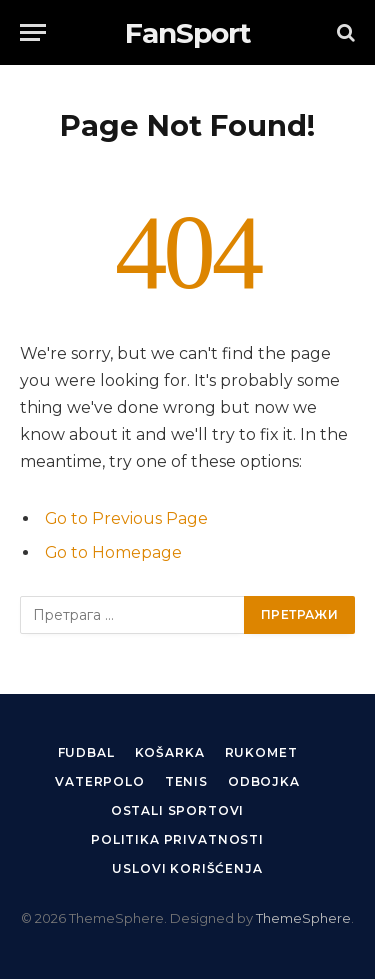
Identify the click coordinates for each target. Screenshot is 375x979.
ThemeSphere (303, 918)
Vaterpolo (100, 781)
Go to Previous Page (126, 518)
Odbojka (264, 781)
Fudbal (86, 752)
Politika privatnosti (177, 839)
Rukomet (261, 752)
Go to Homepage (113, 552)
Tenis (186, 781)
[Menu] (33, 32)
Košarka (170, 752)
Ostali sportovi (178, 810)
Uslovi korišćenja (187, 868)
